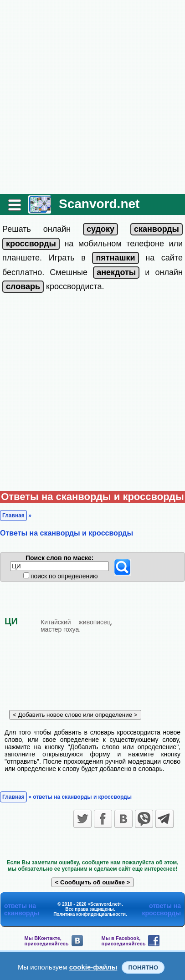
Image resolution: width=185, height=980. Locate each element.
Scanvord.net (99, 204)
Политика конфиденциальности (90, 914)
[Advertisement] (92, 97)
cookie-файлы (93, 967)
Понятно (143, 967)
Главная (13, 516)
